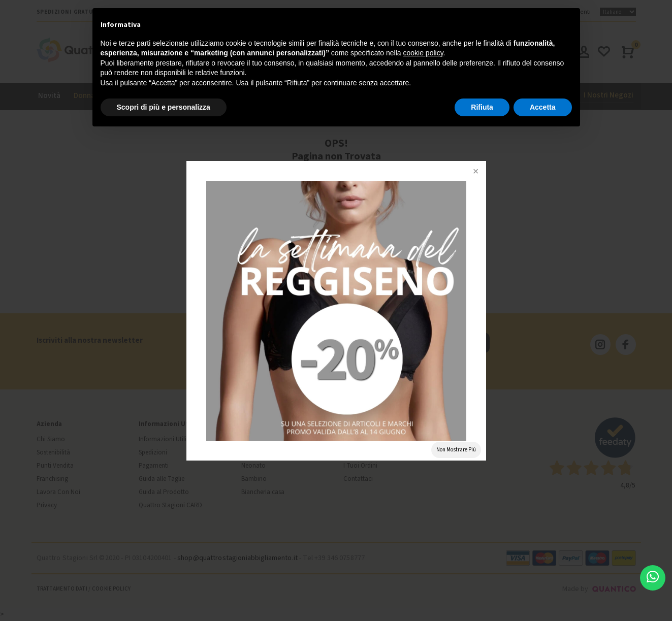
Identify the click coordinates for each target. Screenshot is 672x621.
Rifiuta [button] (482, 107)
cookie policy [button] (423, 53)
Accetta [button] (543, 107)
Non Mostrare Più (456, 450)
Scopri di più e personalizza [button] (164, 107)
